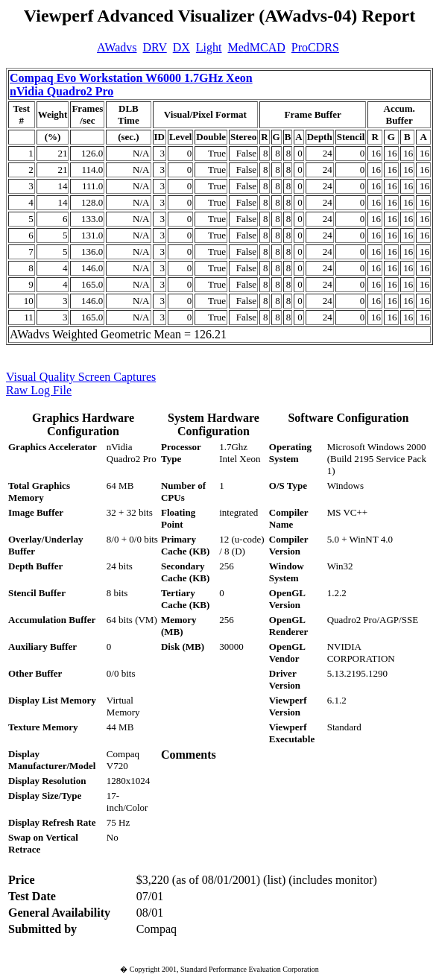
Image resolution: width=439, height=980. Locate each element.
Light (209, 47)
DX (181, 47)
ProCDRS (315, 47)
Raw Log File (39, 390)
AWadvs (117, 47)
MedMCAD (257, 47)
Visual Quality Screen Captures (81, 377)
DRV (155, 47)
